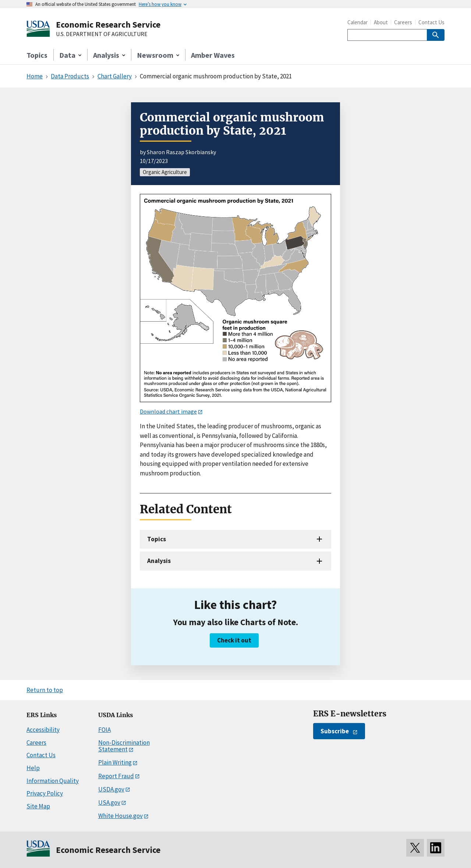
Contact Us (431, 22)
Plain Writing (115, 762)
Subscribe (335, 731)
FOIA (105, 730)
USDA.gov (111, 789)
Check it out (234, 640)
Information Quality (53, 781)
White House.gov (121, 816)
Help (33, 768)
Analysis (159, 561)
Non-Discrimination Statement (124, 746)
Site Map (38, 806)
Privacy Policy (45, 793)
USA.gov (109, 803)
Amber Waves (213, 55)
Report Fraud (116, 776)
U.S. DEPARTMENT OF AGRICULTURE (102, 34)
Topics (37, 55)
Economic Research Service (108, 24)
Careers (403, 22)
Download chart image (168, 411)
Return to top (45, 690)
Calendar (357, 22)
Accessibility (43, 730)
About (381, 22)
